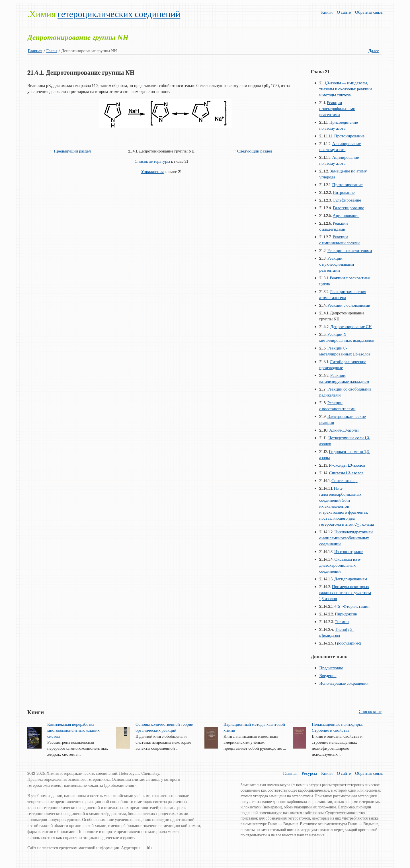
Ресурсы (309, 773)
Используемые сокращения (344, 683)
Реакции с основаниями (349, 305)
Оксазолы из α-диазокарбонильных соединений (340, 565)
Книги (327, 12)
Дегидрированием (351, 579)
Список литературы (152, 161)
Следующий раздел (255, 151)
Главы (52, 51)
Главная (35, 51)
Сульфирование (347, 200)
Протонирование (349, 136)
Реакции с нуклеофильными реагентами (337, 264)
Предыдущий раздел (72, 151)
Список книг (370, 712)
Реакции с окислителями (350, 251)
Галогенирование (348, 208)
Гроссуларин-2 (348, 643)
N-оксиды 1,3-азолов (347, 465)
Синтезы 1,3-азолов (346, 473)
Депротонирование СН (351, 327)
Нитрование (344, 192)
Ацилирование (346, 216)
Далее (374, 51)
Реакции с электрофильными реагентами (337, 109)
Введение (328, 676)
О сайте (344, 12)
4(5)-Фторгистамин (352, 606)
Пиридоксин (346, 614)
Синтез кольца (345, 481)
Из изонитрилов (349, 552)
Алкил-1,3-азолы (344, 430)
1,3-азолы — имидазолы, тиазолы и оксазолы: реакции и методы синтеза (346, 89)
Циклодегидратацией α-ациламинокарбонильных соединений (346, 538)
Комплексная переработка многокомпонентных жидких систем (73, 730)
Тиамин (342, 622)
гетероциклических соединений (119, 14)
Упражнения (152, 172)
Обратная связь (369, 12)
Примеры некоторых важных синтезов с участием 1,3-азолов (345, 593)
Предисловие (331, 668)
